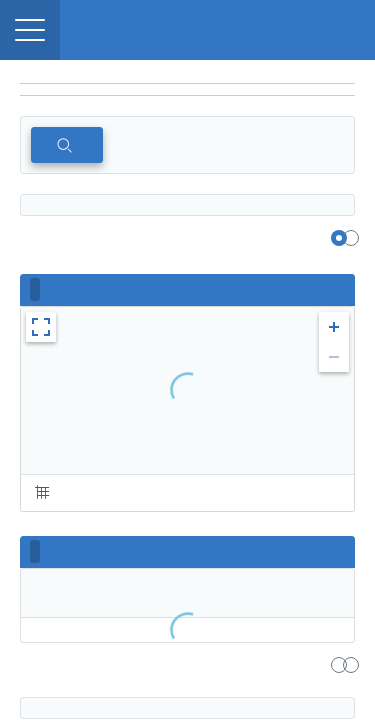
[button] (30, 30)
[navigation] (187, 90)
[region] (187, 72)
